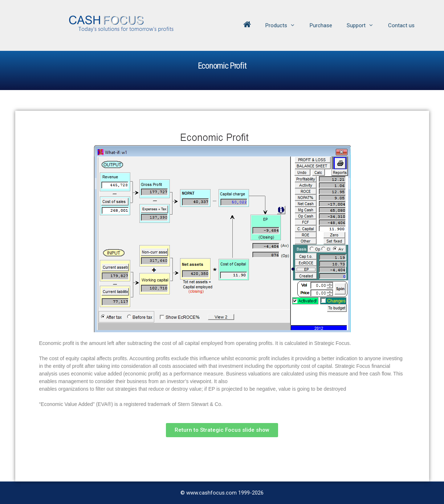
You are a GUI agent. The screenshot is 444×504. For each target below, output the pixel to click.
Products (284, 25)
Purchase (321, 25)
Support (364, 25)
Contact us (401, 25)
